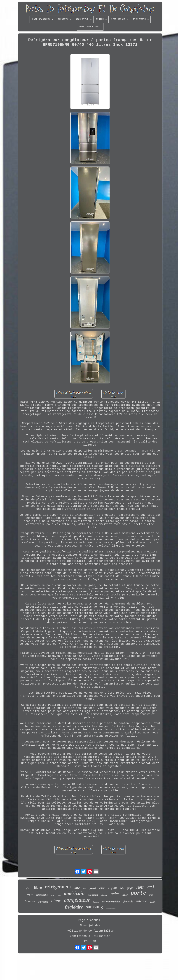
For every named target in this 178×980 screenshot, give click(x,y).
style (30, 894)
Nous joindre (90, 925)
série (52, 895)
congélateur (77, 900)
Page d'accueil (90, 920)
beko (85, 888)
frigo (130, 888)
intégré (141, 901)
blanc (56, 901)
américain (74, 893)
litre (77, 888)
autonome (43, 902)
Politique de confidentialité (90, 931)
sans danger (93, 895)
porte (138, 893)
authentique (42, 895)
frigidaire (74, 907)
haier (125, 895)
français (128, 901)
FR (94, 941)
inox (151, 895)
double (153, 902)
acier (115, 894)
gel (151, 887)
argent (112, 888)
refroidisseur (111, 909)
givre (28, 888)
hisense (30, 901)
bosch (59, 895)
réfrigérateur (58, 887)
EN (86, 941)
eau (122, 888)
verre (102, 888)
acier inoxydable (111, 902)
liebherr (96, 902)
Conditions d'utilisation (90, 936)
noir (140, 887)
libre (38, 887)
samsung (95, 907)
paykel (93, 888)
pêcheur (104, 895)
